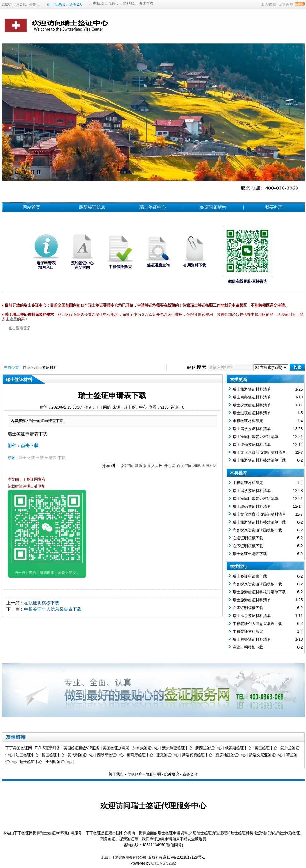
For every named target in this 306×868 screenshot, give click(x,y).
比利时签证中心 (59, 762)
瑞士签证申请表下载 (250, 554)
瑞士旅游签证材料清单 (252, 389)
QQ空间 (127, 466)
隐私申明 (153, 774)
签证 (31, 458)
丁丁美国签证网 (19, 748)
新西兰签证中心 (209, 748)
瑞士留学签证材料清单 (252, 429)
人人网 (157, 466)
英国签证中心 (266, 748)
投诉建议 (172, 774)
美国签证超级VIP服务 (82, 748)
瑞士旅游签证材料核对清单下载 (259, 460)
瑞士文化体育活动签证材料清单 (259, 452)
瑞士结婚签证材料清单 (252, 445)
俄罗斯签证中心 (238, 748)
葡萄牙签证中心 (140, 755)
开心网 (170, 466)
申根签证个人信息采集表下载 (53, 609)
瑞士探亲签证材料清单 (252, 405)
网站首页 (32, 207)
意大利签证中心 (81, 755)
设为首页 (286, 4)
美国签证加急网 (116, 748)
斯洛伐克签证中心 (197, 755)
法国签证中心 (27, 755)
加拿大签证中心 (146, 748)
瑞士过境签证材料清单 (252, 413)
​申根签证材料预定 (248, 421)
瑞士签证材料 (46, 368)
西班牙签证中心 (110, 755)
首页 (26, 368)
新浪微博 (143, 466)
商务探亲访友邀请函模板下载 (257, 530)
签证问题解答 (213, 207)
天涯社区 (209, 466)
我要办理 (274, 207)
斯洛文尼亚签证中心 (266, 755)
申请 (40, 458)
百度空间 (184, 466)
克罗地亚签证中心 (231, 755)
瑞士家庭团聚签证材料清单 (256, 437)
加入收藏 (268, 4)
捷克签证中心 (168, 755)
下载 (62, 458)
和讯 (197, 466)
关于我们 (116, 774)
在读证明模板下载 (248, 538)
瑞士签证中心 (153, 207)
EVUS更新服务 (47, 748)
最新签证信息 (92, 207)
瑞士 (23, 458)
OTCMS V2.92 (164, 863)
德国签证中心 (53, 755)
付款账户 (135, 774)
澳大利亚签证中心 (177, 748)
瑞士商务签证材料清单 (252, 397)
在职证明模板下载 (42, 603)
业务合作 (190, 774)
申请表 (51, 458)
